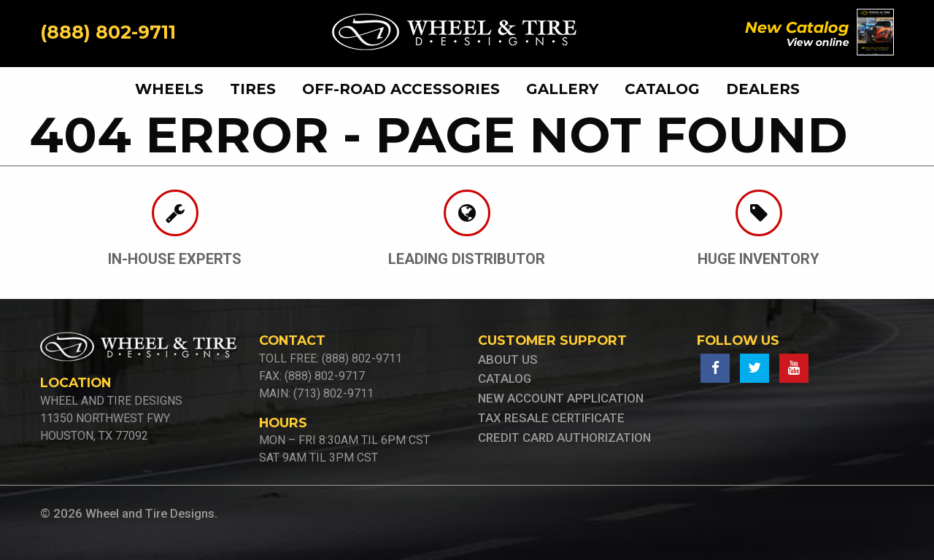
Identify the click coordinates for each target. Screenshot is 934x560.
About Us (508, 359)
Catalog (662, 89)
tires (253, 89)
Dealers (763, 89)
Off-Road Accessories (401, 89)
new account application (561, 398)
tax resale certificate (551, 418)
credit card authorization (564, 437)
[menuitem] (175, 89)
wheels (169, 89)
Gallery (562, 89)
